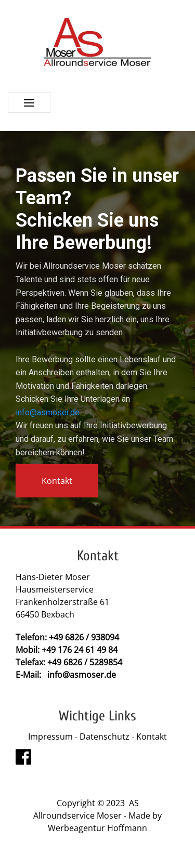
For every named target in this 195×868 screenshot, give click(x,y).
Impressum (50, 737)
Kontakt (152, 737)
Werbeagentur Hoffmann (97, 828)
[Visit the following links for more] (23, 757)
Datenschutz (106, 737)
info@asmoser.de (48, 412)
